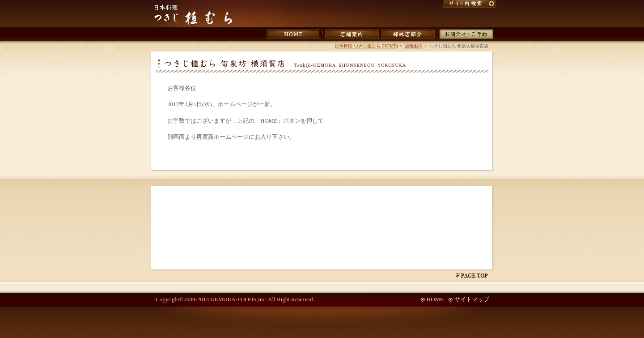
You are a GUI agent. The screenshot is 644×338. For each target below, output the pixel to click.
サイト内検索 (470, 4)
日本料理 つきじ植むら (193, 15)
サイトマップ (472, 299)
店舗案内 (414, 46)
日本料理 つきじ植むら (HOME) (366, 46)
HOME (435, 299)
